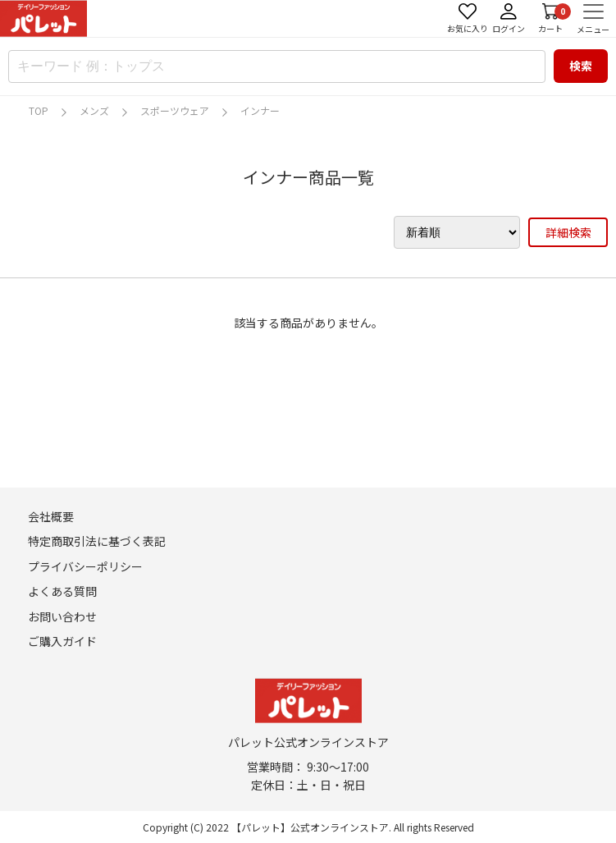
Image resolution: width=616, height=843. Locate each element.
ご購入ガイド (62, 641)
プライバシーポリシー (85, 566)
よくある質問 (62, 591)
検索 (581, 66)
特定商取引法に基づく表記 (97, 541)
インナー (260, 110)
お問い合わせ (62, 616)
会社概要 (51, 516)
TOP (39, 110)
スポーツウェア (175, 110)
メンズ (94, 110)
